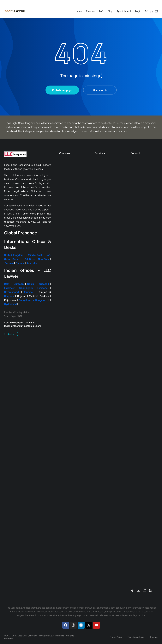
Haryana (9, 296)
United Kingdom (14, 255)
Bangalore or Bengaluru (33, 300)
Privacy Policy (116, 637)
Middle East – (36, 255)
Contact (154, 637)
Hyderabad (10, 304)
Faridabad (43, 284)
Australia (32, 263)
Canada (20, 263)
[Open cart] (156, 11)
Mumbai (29, 292)
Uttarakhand (11, 292)
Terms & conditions (136, 637)
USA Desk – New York (36, 259)
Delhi (7, 284)
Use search (100, 90)
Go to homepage (62, 90)
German (9, 263)
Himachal (43, 288)
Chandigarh (26, 288)
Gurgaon (19, 284)
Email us (11, 334)
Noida (31, 284)
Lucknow (9, 288)
